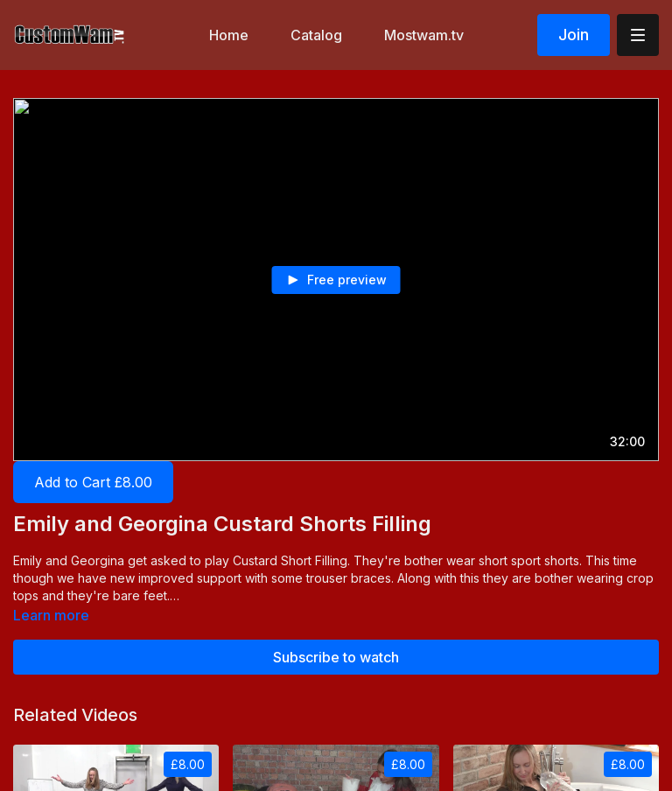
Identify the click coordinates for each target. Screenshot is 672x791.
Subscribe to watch (336, 657)
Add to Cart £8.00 (93, 482)
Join (574, 35)
